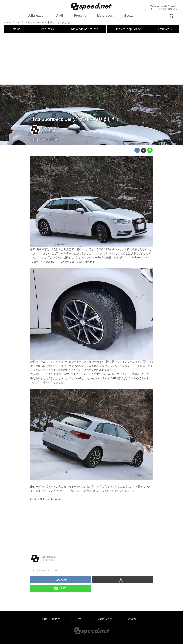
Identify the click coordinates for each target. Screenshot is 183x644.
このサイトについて (51, 619)
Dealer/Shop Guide (128, 29)
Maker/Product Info (85, 29)
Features (47, 29)
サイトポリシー (78, 619)
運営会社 (132, 619)
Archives (165, 29)
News (18, 29)
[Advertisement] (92, 58)
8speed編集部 (50, 128)
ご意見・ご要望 (105, 619)
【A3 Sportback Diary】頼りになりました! (74, 119)
